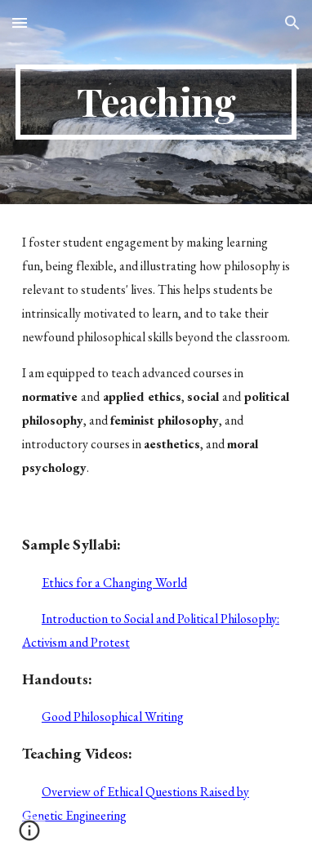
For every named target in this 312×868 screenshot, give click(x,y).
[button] (20, 22)
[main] (156, 102)
